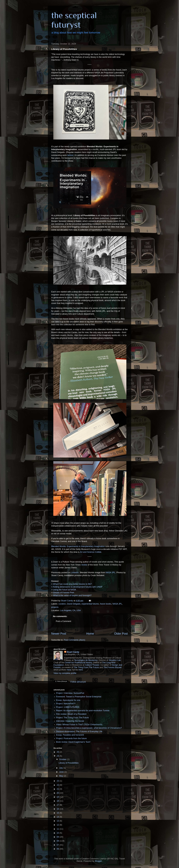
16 (58, 809)
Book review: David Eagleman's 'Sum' (73, 742)
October (63, 759)
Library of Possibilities (69, 763)
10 (58, 833)
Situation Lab (115, 660)
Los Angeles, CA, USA (70, 610)
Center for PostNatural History (78, 663)
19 (58, 797)
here (69, 670)
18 (58, 801)
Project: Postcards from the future (71, 738)
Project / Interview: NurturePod (70, 693)
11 (58, 829)
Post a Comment (63, 621)
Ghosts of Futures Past (64, 593)
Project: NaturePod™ (66, 704)
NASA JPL (111, 573)
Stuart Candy (73, 652)
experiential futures (90, 604)
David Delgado (74, 604)
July (61, 768)
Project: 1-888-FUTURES (68, 707)
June (62, 772)
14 (58, 817)
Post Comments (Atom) (74, 640)
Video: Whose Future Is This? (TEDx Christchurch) (79, 725)
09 (58, 837)
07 (58, 845)
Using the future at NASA (65, 590)
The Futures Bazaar (112, 667)
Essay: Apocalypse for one (68, 700)
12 (58, 825)
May (61, 776)
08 (58, 841)
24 (58, 756)
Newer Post (59, 634)
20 (58, 793)
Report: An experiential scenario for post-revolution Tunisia (83, 711)
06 (58, 849)
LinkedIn (75, 573)
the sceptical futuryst (74, 20)
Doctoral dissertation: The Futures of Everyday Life (79, 731)
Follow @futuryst (78, 682)
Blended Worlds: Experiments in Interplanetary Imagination (78, 546)
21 (58, 789)
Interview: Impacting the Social (70, 721)
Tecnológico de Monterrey (86, 660)
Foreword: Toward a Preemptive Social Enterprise (79, 697)
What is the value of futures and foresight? (72, 595)
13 (58, 821)
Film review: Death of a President (71, 714)
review (84, 565)
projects (55, 607)
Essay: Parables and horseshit (70, 735)
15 (58, 813)
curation (62, 604)
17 (58, 805)
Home (90, 634)
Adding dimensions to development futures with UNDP (78, 587)
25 (58, 752)
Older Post (121, 634)
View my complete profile (65, 673)
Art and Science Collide (91, 552)
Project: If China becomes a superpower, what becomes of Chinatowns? (89, 728)
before (70, 155)
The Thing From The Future (86, 667)
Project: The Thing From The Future (72, 718)
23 (58, 781)
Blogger (98, 861)
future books (106, 604)
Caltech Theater (92, 665)
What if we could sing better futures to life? (72, 584)
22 (58, 785)
